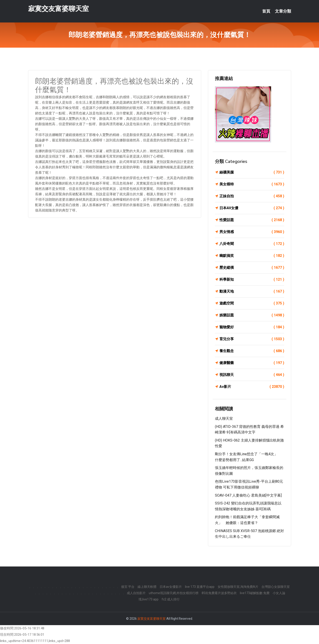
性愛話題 (252, 220)
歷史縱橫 (252, 268)
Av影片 (252, 387)
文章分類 (283, 11)
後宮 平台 (128, 587)
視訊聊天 (252, 375)
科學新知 (252, 280)
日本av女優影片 (171, 587)
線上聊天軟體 (147, 587)
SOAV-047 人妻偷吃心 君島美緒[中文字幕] (248, 495)
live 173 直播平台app (200, 587)
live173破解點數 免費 (255, 593)
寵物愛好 (252, 327)
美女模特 (252, 184)
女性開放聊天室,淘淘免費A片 (238, 587)
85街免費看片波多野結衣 (219, 593)
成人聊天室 (224, 419)
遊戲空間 (252, 303)
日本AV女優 (252, 208)
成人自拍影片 (136, 593)
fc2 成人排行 (171, 599)
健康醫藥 (252, 363)
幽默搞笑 (252, 256)
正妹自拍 (252, 196)
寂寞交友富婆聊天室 (58, 9)
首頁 (266, 11)
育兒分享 (252, 339)
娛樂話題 (252, 315)
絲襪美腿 (252, 172)
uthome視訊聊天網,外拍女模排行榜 (174, 593)
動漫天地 (252, 291)
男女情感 (252, 232)
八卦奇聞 (252, 244)
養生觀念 (252, 351)
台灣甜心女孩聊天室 (276, 587)
